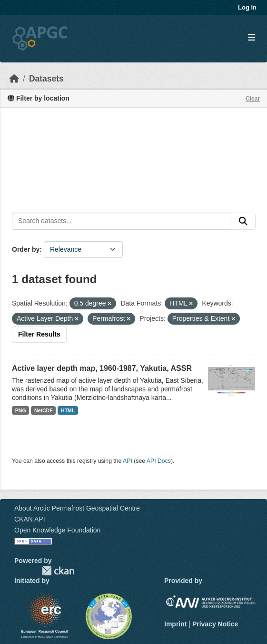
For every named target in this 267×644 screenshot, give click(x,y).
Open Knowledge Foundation (57, 530)
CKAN (58, 571)
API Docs (159, 461)
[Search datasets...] (122, 221)
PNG (21, 410)
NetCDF (44, 410)
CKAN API (30, 519)
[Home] (14, 79)
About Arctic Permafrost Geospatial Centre (77, 508)
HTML (68, 410)
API (128, 461)
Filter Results (39, 334)
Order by (26, 249)
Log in (247, 7)
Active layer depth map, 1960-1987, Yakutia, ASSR (102, 368)
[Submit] (243, 221)
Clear (253, 99)
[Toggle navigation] (252, 38)
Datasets (46, 79)
